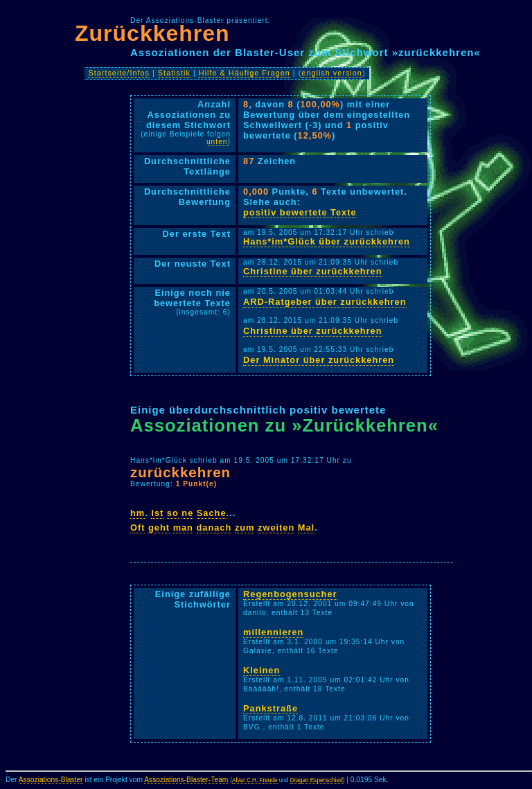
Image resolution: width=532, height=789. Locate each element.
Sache (212, 513)
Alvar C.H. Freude (255, 780)
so (173, 513)
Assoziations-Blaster (51, 780)
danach (214, 528)
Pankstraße (271, 708)
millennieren (273, 632)
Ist (157, 513)
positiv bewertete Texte (300, 212)
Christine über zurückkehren (313, 271)
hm (138, 513)
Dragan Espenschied (317, 780)
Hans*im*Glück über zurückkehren (327, 241)
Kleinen (261, 670)
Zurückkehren (152, 33)
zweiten (276, 528)
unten (217, 142)
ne (187, 513)
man (183, 528)
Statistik (174, 73)
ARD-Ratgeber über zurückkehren (325, 302)
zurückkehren (180, 472)
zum (245, 528)
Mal (306, 528)
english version (332, 73)
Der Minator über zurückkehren (319, 360)
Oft (138, 528)
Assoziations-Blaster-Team (186, 780)
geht (159, 528)
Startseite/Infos (119, 73)
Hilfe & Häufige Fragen (245, 73)
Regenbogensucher (290, 594)
